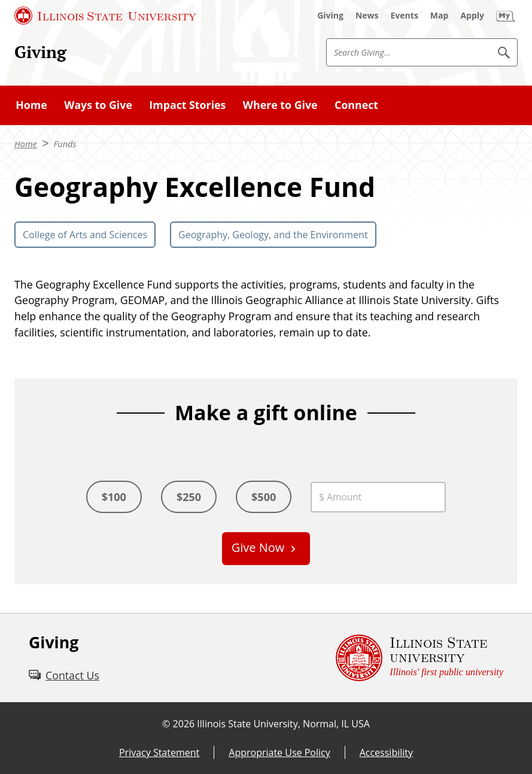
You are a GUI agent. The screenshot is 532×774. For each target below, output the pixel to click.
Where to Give (280, 105)
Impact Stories (187, 105)
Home (31, 105)
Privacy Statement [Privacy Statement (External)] (159, 752)
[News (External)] (367, 16)
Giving (40, 52)
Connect (356, 105)
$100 (114, 497)
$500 (264, 497)
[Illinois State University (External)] (105, 16)
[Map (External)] (440, 16)
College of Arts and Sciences (85, 235)
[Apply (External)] (472, 16)
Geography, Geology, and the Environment (273, 235)
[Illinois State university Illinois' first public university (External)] (419, 658)
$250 (189, 497)
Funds (65, 144)
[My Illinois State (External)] (506, 16)
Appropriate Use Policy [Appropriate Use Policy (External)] (279, 752)
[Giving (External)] (330, 16)
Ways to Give (98, 105)
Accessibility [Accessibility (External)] (386, 752)
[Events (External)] (405, 16)
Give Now (258, 547)
